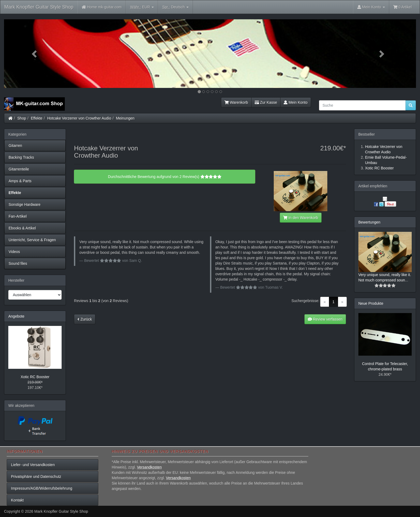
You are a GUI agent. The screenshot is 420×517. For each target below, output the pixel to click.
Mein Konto (296, 102)
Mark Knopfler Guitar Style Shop (39, 7)
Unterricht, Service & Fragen (32, 240)
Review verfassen (325, 319)
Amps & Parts (20, 181)
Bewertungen (370, 222)
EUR (142, 7)
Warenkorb (236, 102)
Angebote (16, 316)
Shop (22, 118)
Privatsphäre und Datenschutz (36, 477)
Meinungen (125, 118)
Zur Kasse (266, 102)
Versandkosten (149, 467)
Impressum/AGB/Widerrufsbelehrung (42, 488)
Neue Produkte (371, 303)
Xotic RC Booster (35, 377)
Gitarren (15, 146)
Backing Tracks (21, 157)
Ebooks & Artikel (22, 228)
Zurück (85, 319)
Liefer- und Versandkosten (33, 465)
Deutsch (175, 7)
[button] (35, 54)
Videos (14, 252)
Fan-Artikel (18, 216)
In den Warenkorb (301, 218)
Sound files (18, 263)
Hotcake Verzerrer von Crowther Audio (79, 118)
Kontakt (17, 500)
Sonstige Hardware (25, 204)
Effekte (37, 118)
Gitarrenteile (19, 169)
